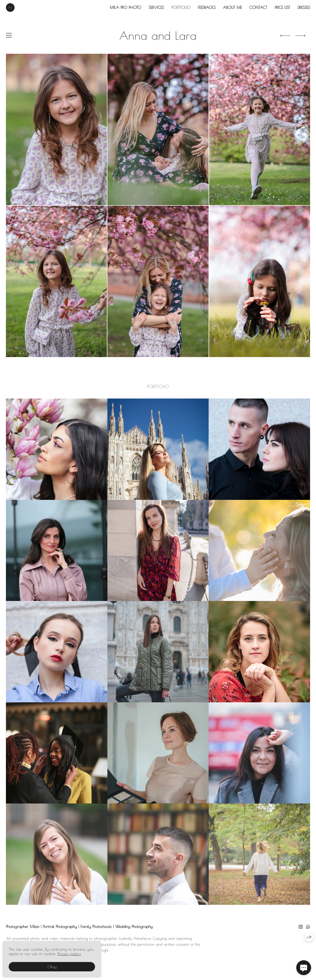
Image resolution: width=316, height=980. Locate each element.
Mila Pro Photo (126, 7)
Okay (52, 967)
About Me (232, 7)
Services (156, 7)
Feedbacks (207, 7)
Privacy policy (69, 954)
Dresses (304, 7)
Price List (282, 7)
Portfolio (181, 7)
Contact (258, 7)
